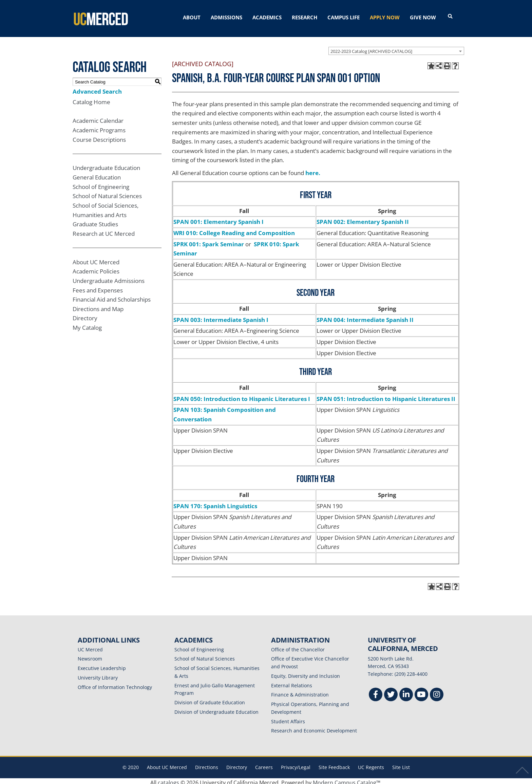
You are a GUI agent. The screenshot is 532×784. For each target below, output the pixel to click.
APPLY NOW (385, 17)
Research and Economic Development (314, 728)
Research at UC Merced (104, 231)
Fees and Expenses (98, 287)
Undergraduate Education (106, 165)
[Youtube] (421, 692)
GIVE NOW (423, 17)
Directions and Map (98, 306)
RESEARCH (305, 17)
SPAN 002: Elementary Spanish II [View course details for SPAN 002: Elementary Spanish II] (363, 219)
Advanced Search (97, 88)
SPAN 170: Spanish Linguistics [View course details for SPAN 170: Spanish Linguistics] (215, 503)
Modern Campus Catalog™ (347, 780)
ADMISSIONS (226, 17)
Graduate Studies (95, 221)
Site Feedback (334, 764)
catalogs (168, 780)
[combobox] (396, 48)
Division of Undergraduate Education (216, 709)
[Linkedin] (406, 692)
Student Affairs (288, 718)
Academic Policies (96, 268)
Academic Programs (99, 127)
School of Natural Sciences (107, 193)
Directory (85, 315)
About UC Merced (96, 259)
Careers (264, 764)
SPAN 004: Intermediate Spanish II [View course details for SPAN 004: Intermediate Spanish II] (365, 317)
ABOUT (192, 17)
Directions (207, 764)
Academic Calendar (98, 118)
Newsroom (90, 656)
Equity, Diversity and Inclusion (306, 673)
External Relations (292, 682)
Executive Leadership (102, 665)
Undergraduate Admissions (109, 278)
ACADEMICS (267, 17)
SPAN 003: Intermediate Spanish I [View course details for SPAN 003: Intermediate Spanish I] (221, 317)
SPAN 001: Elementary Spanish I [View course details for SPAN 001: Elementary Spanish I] (218, 219)
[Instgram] (437, 692)
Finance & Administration (300, 692)
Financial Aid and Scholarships (112, 296)
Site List (401, 764)
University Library (98, 675)
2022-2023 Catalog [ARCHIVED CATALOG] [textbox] (371, 48)
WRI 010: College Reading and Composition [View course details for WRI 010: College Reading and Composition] (234, 230)
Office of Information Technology (115, 684)
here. (313, 170)
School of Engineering (101, 184)
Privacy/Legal (296, 764)
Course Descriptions (99, 137)
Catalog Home (91, 99)
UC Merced (90, 646)
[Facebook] (376, 692)
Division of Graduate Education (210, 699)
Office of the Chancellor (298, 646)
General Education (97, 174)
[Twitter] (391, 692)
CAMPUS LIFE (344, 17)
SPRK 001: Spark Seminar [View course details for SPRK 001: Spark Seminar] (209, 241)
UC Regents (371, 764)
